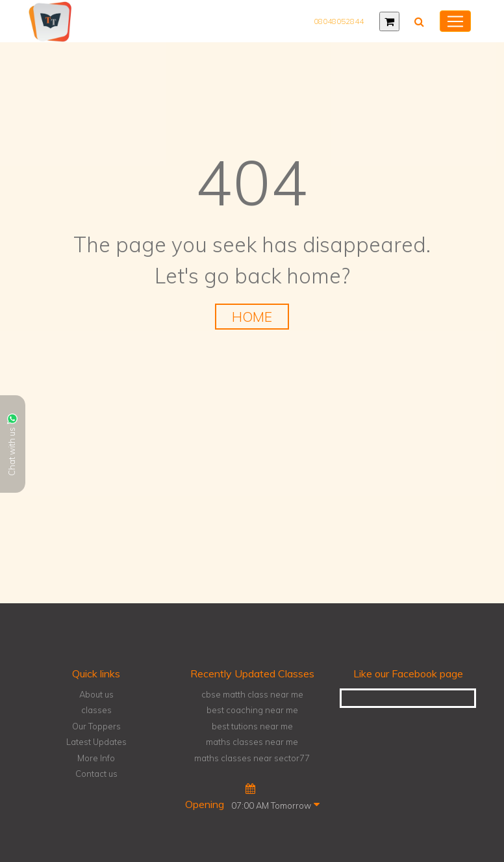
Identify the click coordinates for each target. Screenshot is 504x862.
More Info (96, 758)
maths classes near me (252, 742)
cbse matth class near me (252, 694)
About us (96, 694)
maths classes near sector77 (252, 758)
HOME (252, 317)
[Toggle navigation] (455, 21)
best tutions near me (252, 726)
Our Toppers (96, 726)
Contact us (96, 774)
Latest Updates (96, 742)
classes (96, 710)
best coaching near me (252, 710)
